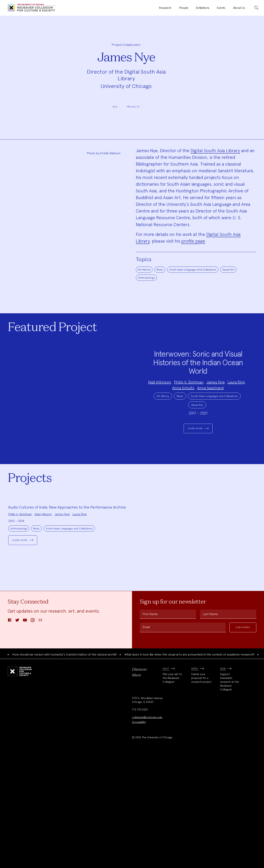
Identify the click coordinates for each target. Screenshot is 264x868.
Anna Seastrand (210, 408)
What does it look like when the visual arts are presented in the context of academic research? (189, 768)
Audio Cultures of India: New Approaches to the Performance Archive (67, 621)
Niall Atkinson (160, 402)
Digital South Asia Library (215, 151)
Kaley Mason (43, 628)
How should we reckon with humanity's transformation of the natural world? (65, 768)
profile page (193, 241)
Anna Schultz (183, 408)
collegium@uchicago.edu (147, 831)
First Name (150, 727)
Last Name (210, 727)
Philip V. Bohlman (189, 402)
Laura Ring (236, 402)
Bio (115, 107)
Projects (133, 107)
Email (146, 741)
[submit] (256, 8)
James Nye (215, 402)
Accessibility (139, 835)
